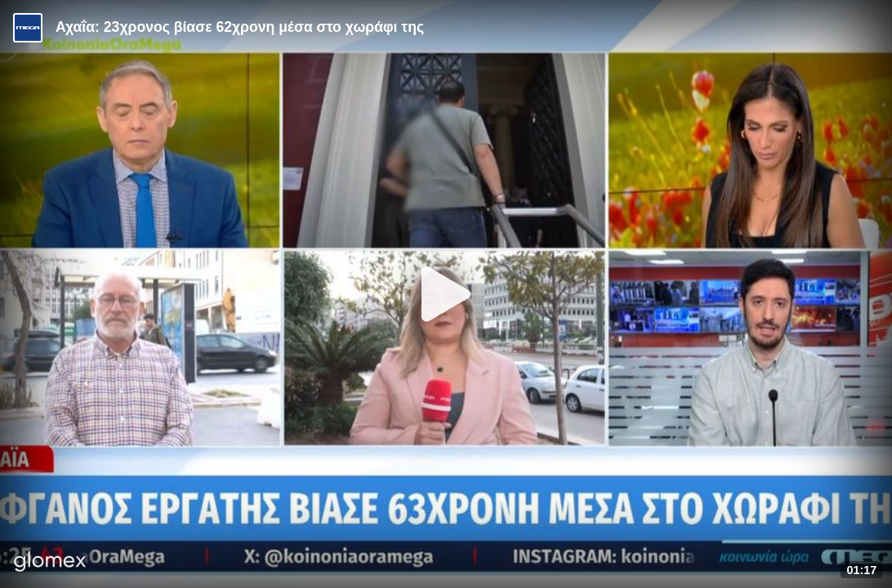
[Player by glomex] (50, 563)
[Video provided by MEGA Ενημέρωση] (28, 28)
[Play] (446, 294)
